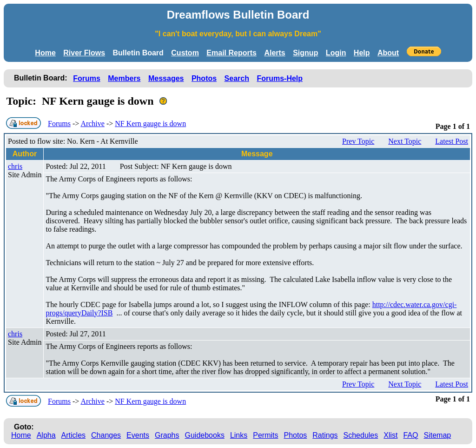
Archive (93, 124)
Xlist (390, 435)
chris (15, 166)
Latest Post (452, 141)
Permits (265, 435)
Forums (87, 78)
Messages (166, 78)
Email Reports (231, 53)
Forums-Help (280, 78)
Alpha (46, 435)
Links (239, 435)
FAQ (411, 435)
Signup (305, 53)
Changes (106, 435)
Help (362, 53)
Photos (204, 78)
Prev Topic (358, 141)
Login (336, 53)
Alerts (274, 53)
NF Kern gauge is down (150, 124)
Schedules (361, 435)
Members (124, 78)
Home (45, 53)
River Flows (84, 53)
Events (138, 435)
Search (237, 78)
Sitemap (438, 435)
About (388, 53)
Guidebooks (205, 435)
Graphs (167, 435)
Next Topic (405, 141)
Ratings (325, 435)
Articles (73, 435)
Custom (185, 53)
